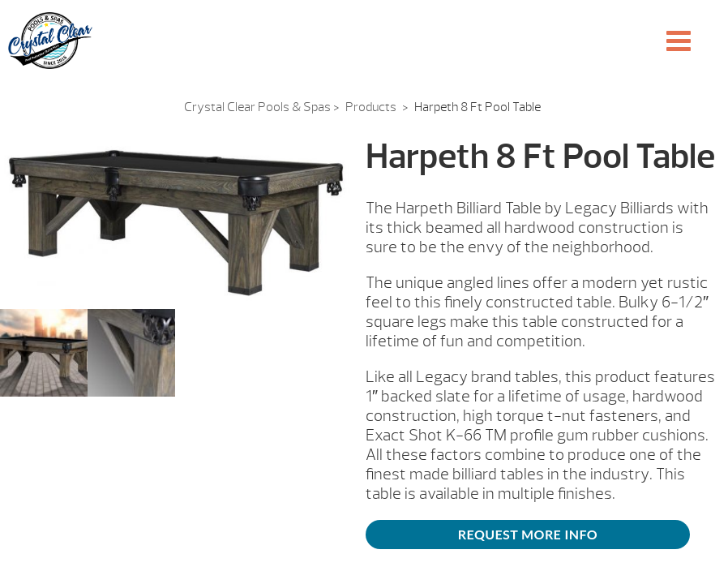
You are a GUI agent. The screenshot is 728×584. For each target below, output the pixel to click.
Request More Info (528, 534)
